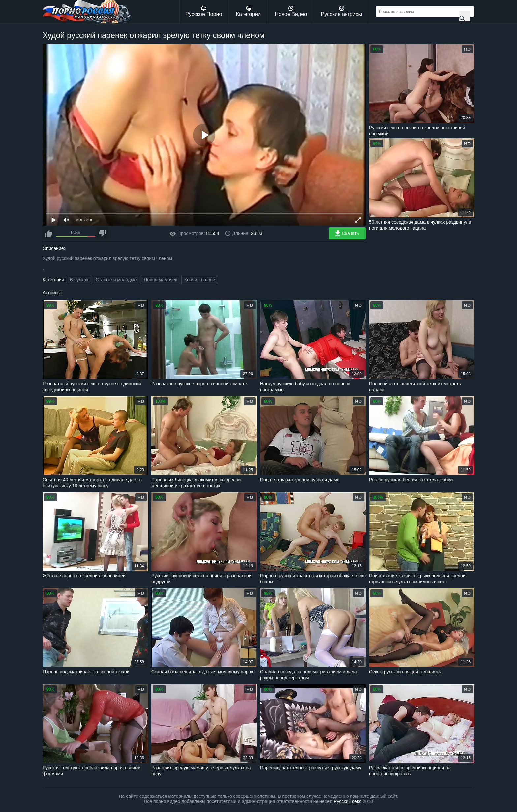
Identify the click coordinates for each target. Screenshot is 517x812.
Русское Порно (204, 11)
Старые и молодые (116, 280)
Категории (248, 11)
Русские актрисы (341, 11)
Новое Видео (291, 11)
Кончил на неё (200, 280)
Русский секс (348, 801)
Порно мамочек (160, 280)
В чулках (79, 280)
